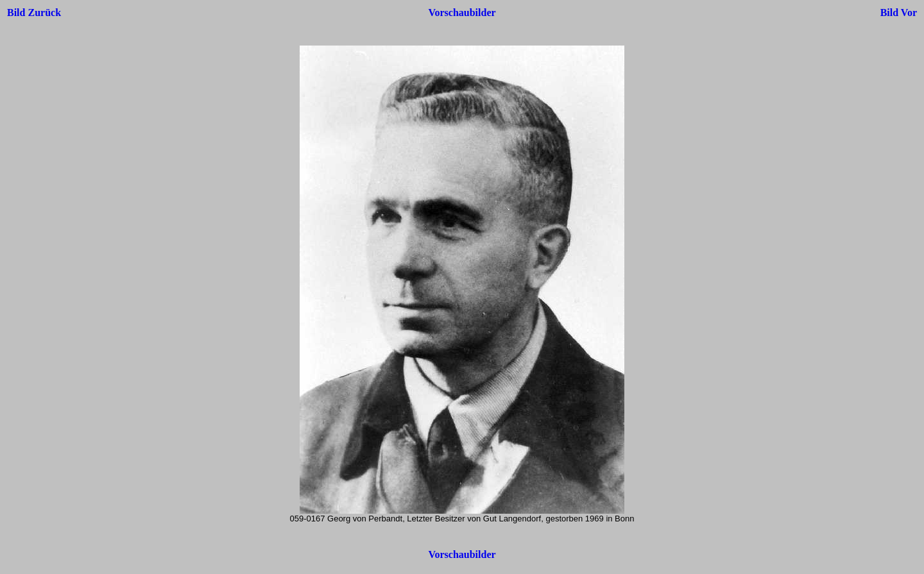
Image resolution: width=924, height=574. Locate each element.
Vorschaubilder (462, 13)
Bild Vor (899, 13)
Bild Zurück (34, 13)
